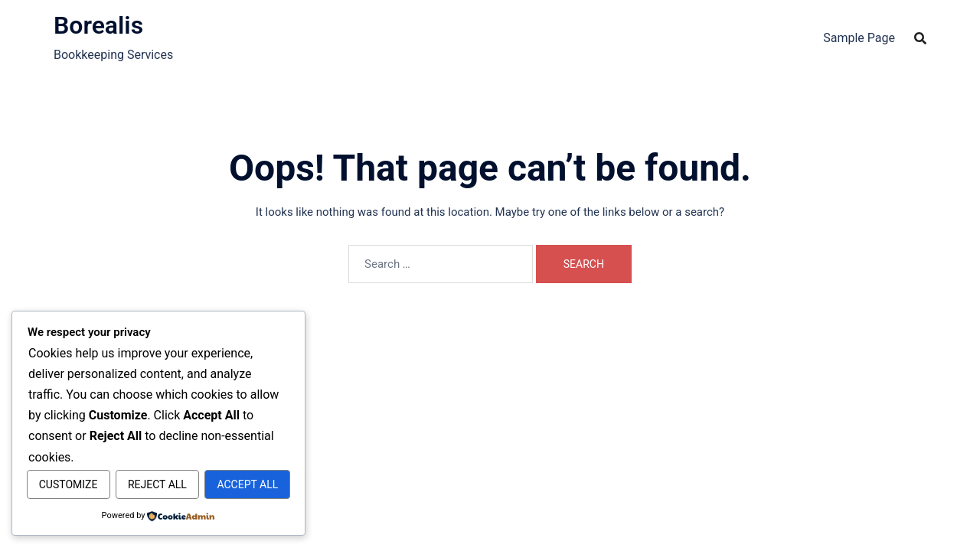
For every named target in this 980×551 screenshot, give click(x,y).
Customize (91, 452)
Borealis (98, 25)
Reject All (225, 452)
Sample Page (859, 38)
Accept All (158, 485)
